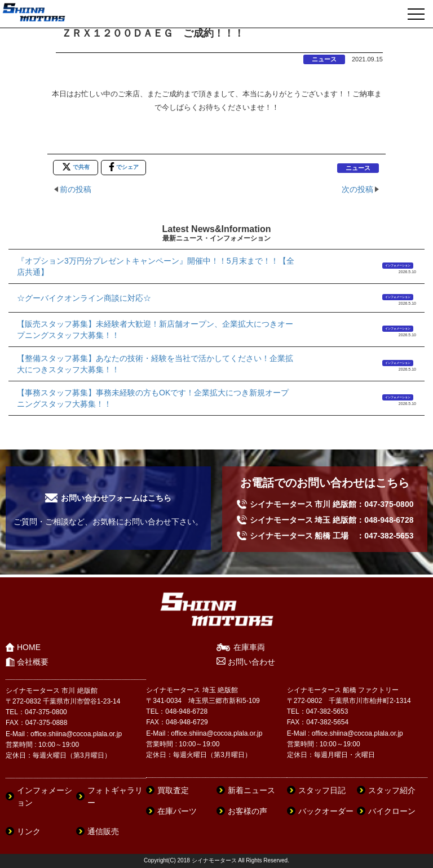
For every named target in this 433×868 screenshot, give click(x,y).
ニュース (324, 59)
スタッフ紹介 (392, 790)
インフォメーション (398, 265)
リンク (29, 831)
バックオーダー (326, 811)
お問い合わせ (251, 662)
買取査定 (173, 790)
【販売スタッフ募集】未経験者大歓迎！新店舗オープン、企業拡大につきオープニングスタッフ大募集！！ (155, 330)
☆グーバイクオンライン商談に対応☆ (84, 298)
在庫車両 (249, 647)
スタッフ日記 (322, 790)
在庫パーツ (177, 811)
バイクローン (392, 811)
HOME (29, 647)
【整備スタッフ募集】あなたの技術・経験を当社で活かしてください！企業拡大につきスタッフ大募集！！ (155, 364)
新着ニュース (251, 790)
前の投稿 (76, 189)
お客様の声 (248, 811)
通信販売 (103, 831)
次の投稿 (357, 189)
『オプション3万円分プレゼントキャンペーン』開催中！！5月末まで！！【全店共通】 (156, 266)
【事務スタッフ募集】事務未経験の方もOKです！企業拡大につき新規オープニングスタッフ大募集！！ (153, 398)
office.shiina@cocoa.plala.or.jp (76, 734)
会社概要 (33, 662)
